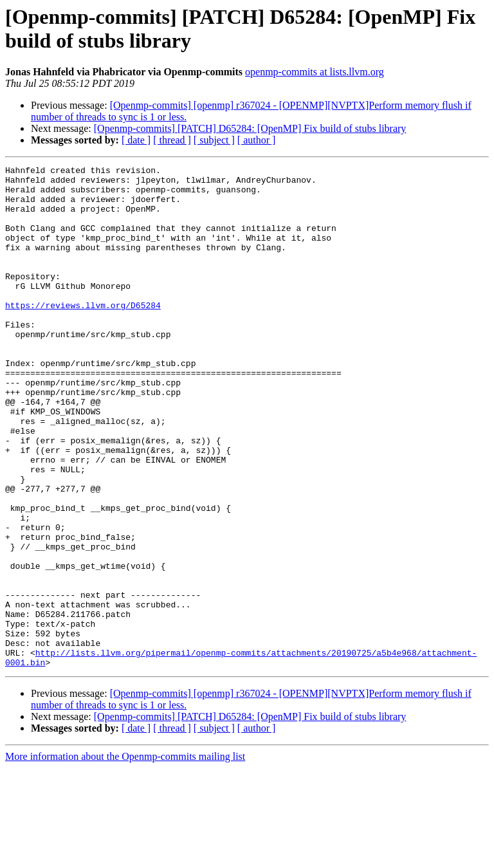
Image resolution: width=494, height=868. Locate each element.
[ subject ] (214, 140)
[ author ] (257, 140)
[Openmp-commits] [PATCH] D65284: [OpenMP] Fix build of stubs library (250, 128)
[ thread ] (172, 140)
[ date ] (136, 140)
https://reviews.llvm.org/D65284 (83, 334)
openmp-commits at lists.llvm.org (315, 72)
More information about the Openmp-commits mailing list (125, 857)
